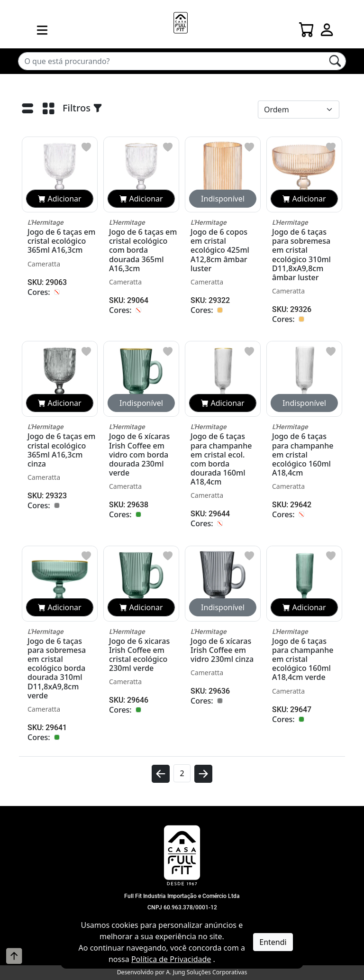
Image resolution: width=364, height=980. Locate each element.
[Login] (327, 27)
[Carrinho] (307, 27)
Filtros (82, 108)
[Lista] (27, 110)
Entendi (273, 942)
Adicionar (59, 199)
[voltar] (161, 778)
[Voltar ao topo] (14, 956)
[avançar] (203, 778)
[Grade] (48, 110)
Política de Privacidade (171, 959)
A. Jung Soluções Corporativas (206, 972)
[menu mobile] (42, 30)
